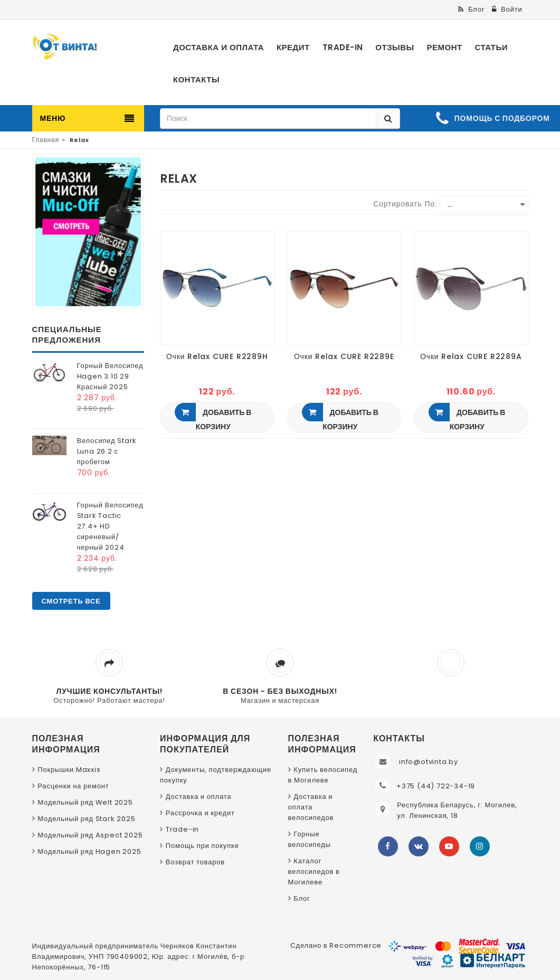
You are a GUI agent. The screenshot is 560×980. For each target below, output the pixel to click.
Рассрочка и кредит (200, 813)
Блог (302, 898)
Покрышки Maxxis (69, 770)
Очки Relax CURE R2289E (344, 357)
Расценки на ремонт (73, 786)
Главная (46, 140)
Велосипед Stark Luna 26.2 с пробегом (107, 451)
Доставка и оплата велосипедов (311, 807)
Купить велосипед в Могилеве (323, 775)
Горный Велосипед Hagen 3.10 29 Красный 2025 (110, 376)
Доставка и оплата (199, 797)
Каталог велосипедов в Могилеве (314, 871)
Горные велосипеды (310, 839)
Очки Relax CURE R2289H (217, 357)
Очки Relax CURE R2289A (471, 357)
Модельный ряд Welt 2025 (85, 802)
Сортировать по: (405, 204)
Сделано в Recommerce (336, 945)
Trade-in (182, 829)
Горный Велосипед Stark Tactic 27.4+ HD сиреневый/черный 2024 (110, 526)
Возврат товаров (195, 862)
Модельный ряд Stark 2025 (86, 819)
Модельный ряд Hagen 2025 (89, 851)
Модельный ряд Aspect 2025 (90, 835)
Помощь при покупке (202, 846)
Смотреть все (71, 601)
